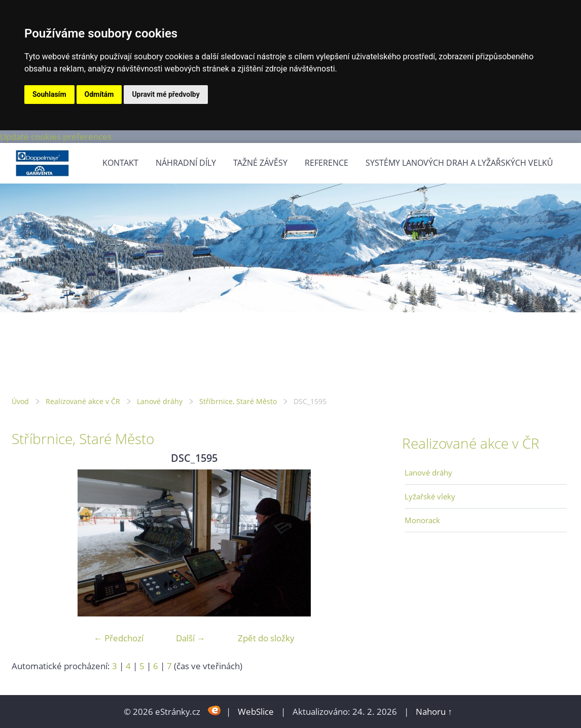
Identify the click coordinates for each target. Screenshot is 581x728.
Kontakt (120, 163)
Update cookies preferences (56, 137)
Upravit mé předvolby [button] (166, 94)
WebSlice (256, 712)
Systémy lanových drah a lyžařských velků (459, 163)
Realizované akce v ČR (83, 401)
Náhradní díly (186, 163)
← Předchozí (119, 638)
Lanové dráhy (160, 401)
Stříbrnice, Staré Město (238, 401)
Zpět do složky (266, 638)
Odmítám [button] (99, 94)
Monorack (422, 520)
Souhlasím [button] (49, 94)
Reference (326, 163)
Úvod (20, 401)
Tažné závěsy (260, 163)
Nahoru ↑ (434, 712)
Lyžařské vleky (430, 496)
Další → (191, 638)
